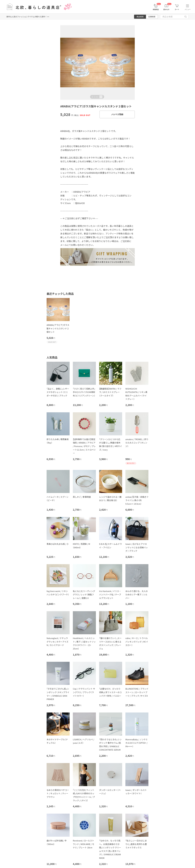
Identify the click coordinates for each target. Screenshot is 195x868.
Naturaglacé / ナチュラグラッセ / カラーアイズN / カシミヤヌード (57, 642)
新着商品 (156, 9)
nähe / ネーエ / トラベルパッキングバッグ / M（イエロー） (137, 642)
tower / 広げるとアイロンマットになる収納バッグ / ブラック (137, 547)
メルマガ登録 (117, 114)
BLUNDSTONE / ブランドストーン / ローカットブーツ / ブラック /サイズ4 (137, 692)
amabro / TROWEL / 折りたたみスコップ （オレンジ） (137, 443)
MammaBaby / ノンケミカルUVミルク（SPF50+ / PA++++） (136, 743)
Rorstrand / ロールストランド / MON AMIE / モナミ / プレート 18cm (83, 844)
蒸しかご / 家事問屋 (82, 497)
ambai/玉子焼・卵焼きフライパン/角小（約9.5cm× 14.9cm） (137, 500)
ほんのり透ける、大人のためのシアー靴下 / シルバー (137, 595)
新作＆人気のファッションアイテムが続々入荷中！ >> (28, 17)
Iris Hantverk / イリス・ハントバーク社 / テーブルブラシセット (110, 595)
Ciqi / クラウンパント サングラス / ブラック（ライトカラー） (84, 692)
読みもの (166, 9)
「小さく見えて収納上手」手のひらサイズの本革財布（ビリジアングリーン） (84, 392)
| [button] (95, 97)
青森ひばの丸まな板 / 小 (58, 544)
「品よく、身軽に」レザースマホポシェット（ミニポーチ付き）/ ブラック (58, 392)
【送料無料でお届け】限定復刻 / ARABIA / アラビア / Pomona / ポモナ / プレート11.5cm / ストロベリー (84, 446)
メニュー (188, 9)
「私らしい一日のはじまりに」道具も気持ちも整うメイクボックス (136, 844)
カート (177, 9)
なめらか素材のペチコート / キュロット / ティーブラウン (58, 793)
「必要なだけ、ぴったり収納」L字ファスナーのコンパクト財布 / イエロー (110, 692)
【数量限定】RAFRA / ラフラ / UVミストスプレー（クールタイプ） (110, 392)
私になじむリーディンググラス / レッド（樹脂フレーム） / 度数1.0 (84, 595)
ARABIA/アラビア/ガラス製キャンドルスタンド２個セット (58, 328)
